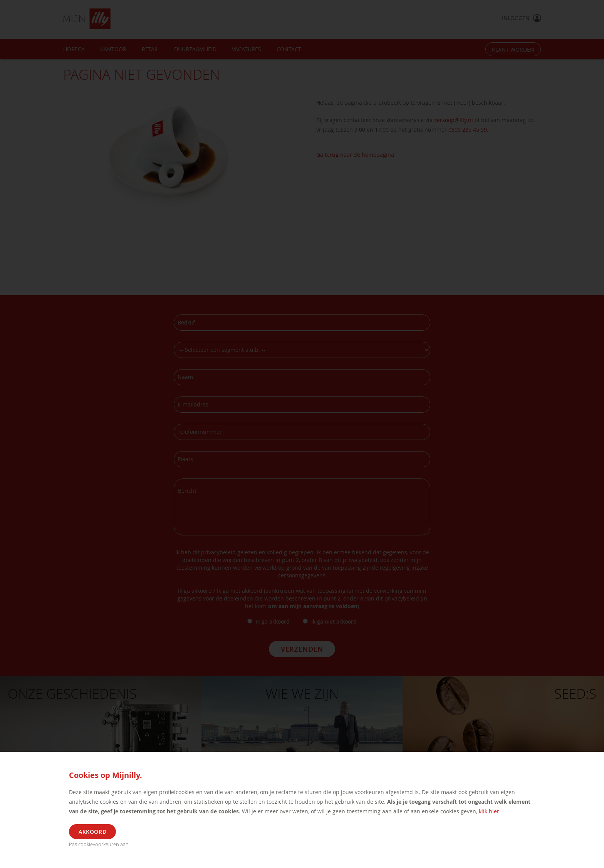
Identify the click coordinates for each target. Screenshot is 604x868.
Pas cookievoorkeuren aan (99, 844)
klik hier (489, 811)
